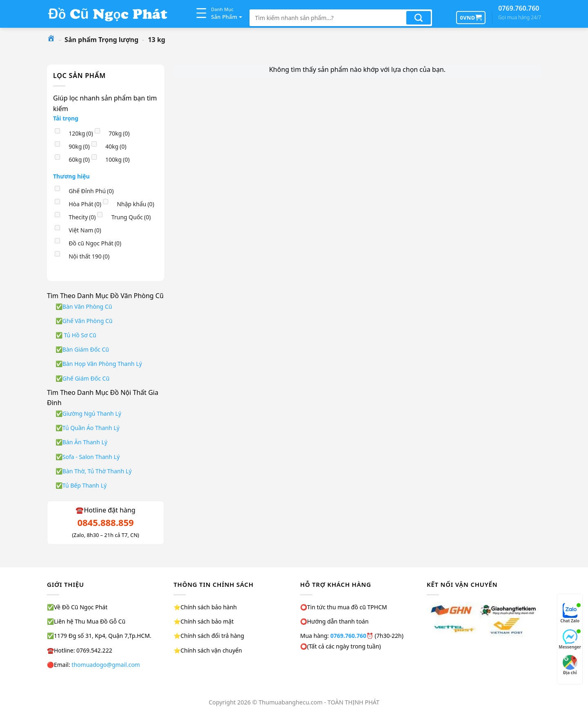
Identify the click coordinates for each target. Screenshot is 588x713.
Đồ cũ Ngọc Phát (95, 243)
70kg (119, 133)
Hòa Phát (85, 204)
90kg (79, 146)
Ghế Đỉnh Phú (91, 191)
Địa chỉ (570, 665)
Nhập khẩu (135, 204)
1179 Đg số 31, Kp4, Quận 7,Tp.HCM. (103, 636)
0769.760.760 (520, 13)
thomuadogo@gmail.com (106, 665)
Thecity (82, 217)
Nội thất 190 (89, 256)
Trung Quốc (131, 217)
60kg (79, 159)
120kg (81, 133)
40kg (116, 146)
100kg (118, 159)
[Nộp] (419, 18)
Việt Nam (85, 230)
